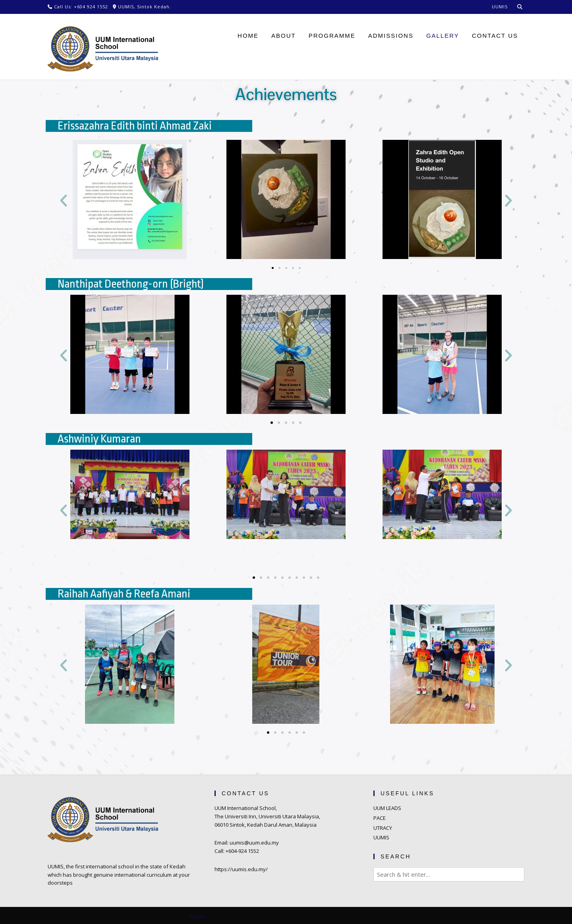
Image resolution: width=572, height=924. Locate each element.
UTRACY (383, 828)
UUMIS (381, 837)
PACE (380, 818)
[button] (64, 201)
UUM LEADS (387, 808)
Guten (197, 916)
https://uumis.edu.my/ (241, 869)
